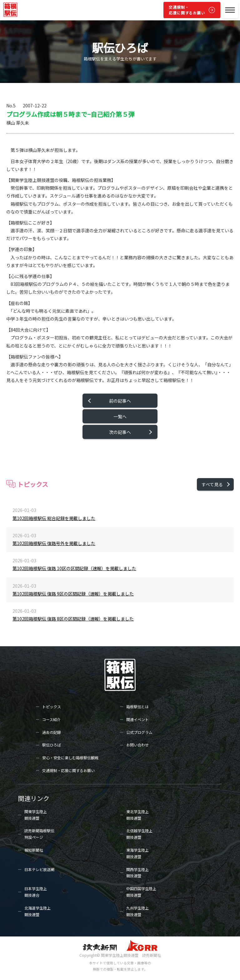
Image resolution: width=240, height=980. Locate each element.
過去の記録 (52, 732)
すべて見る (212, 484)
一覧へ (120, 416)
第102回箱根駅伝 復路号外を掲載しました (54, 543)
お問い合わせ (137, 745)
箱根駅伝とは (137, 707)
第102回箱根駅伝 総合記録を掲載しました (54, 518)
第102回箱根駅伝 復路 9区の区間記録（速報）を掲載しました (73, 594)
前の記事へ (120, 401)
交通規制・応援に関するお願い (187, 10)
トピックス (52, 707)
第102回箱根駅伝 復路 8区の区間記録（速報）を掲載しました (73, 619)
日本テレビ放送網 (39, 869)
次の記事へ (120, 432)
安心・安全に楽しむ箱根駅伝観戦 (70, 758)
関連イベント (137, 719)
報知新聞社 (34, 850)
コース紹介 (51, 719)
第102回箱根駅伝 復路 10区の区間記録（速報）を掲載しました (74, 568)
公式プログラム (139, 732)
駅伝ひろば (52, 745)
